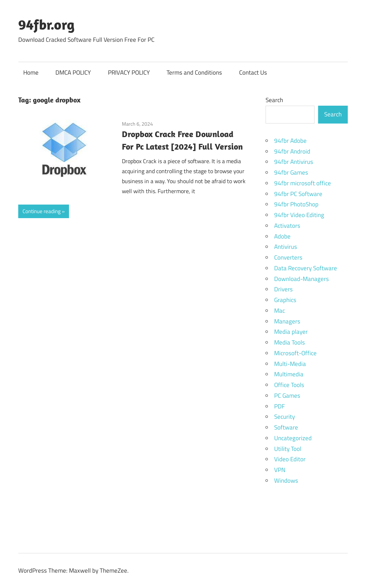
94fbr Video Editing (299, 215)
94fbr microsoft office (303, 183)
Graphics (285, 300)
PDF (280, 406)
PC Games (287, 396)
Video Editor (290, 459)
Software (286, 427)
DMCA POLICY (73, 72)
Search (274, 100)
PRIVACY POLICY (129, 72)
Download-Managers (301, 279)
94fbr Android (292, 151)
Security (285, 417)
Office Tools (289, 385)
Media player (291, 332)
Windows (286, 481)
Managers (287, 321)
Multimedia (289, 374)
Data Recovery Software (306, 268)
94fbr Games (291, 172)
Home (31, 72)
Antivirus (286, 247)
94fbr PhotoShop (296, 204)
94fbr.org (46, 24)
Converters (288, 257)
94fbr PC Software (298, 194)
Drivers (283, 289)
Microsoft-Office (295, 353)
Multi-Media (290, 364)
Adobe (282, 236)
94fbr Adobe (290, 141)
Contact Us (253, 72)
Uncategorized (293, 438)
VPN (280, 470)
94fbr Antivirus (294, 162)
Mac (280, 311)
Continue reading (42, 211)
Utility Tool (288, 449)
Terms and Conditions (194, 72)
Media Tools (290, 342)
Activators (287, 226)
